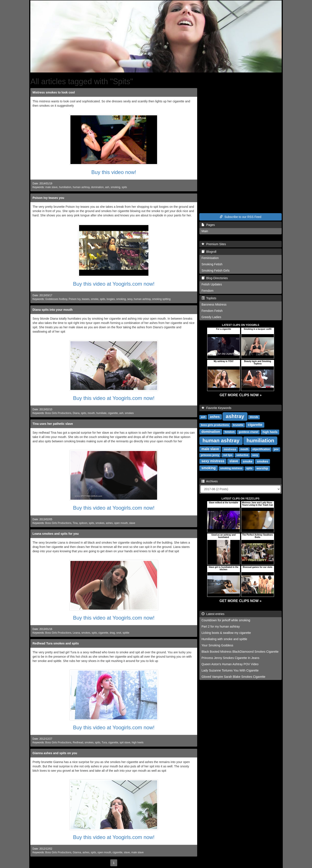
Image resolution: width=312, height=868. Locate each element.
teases (86, 299)
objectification (261, 449)
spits (124, 187)
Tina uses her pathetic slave (53, 424)
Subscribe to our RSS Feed (240, 217)
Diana (76, 413)
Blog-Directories (215, 278)
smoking (115, 187)
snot (119, 633)
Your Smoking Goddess (217, 645)
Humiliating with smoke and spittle (224, 639)
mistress (230, 449)
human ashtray (81, 187)
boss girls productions (215, 425)
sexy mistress (213, 461)
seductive (242, 455)
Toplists (209, 298)
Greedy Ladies (211, 317)
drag (112, 633)
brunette (238, 425)
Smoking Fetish (212, 264)
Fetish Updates (212, 284)
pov (276, 449)
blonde (254, 417)
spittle (126, 633)
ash (107, 187)
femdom (230, 432)
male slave (51, 187)
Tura (104, 742)
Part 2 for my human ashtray (221, 626)
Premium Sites (214, 244)
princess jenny (210, 455)
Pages (208, 225)
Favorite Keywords (216, 408)
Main (205, 231)
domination (97, 187)
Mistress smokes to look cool (54, 92)
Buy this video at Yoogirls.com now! (114, 284)
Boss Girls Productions (58, 413)
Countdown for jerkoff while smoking (226, 620)
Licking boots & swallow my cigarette (226, 633)
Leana (76, 633)
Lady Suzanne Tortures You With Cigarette (230, 670)
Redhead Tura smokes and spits (56, 643)
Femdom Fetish (212, 311)
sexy (130, 299)
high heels (138, 742)
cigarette (113, 413)
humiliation (65, 187)
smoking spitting (161, 299)
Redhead (78, 742)
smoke (95, 299)
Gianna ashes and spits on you (55, 753)
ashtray (235, 416)
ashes (109, 523)
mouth (91, 413)
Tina (75, 523)
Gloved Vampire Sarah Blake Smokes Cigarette (233, 677)
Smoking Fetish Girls (215, 271)
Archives (210, 481)
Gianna (77, 852)
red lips (228, 455)
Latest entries (213, 614)
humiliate (101, 413)
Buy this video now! (114, 172)
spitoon (83, 523)
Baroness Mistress (214, 304)
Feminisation (210, 258)
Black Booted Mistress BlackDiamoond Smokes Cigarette (240, 652)
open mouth (121, 523)
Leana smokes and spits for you (56, 534)
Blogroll (209, 252)
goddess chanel (248, 432)
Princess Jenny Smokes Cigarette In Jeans (230, 658)
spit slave (125, 742)
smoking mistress (231, 468)
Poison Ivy (75, 299)
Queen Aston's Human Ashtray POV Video (230, 664)
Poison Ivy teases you (48, 198)
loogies (111, 299)
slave (132, 523)
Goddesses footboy (56, 299)
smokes (129, 413)
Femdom (207, 291)
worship (262, 468)
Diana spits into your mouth (53, 310)
